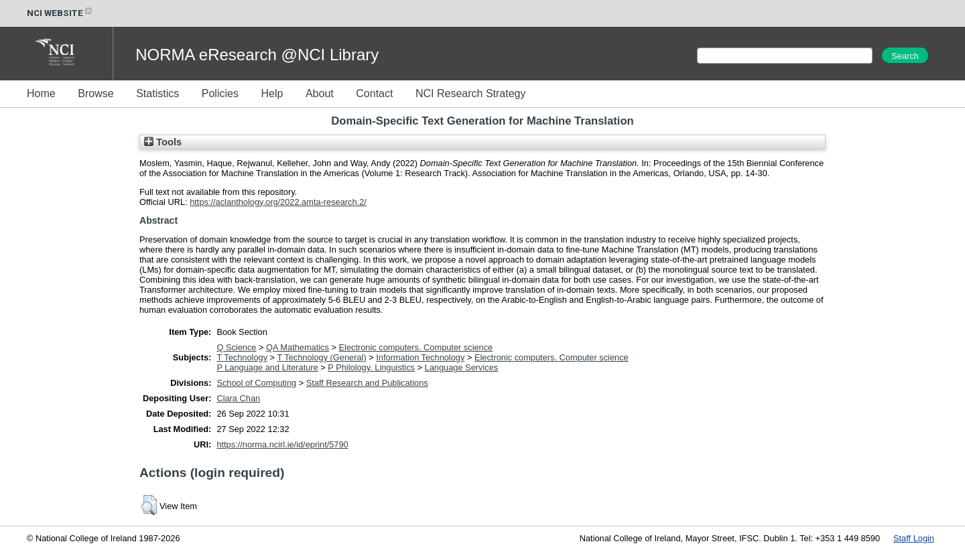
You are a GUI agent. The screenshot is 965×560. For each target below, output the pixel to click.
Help (272, 93)
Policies (220, 93)
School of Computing (256, 383)
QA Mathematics (298, 347)
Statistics (157, 93)
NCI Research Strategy (471, 93)
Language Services (462, 367)
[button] (149, 505)
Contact (374, 93)
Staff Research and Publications (367, 383)
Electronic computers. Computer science (416, 347)
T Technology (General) (321, 357)
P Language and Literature (267, 367)
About (320, 93)
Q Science (236, 347)
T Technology (242, 357)
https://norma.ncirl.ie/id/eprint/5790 (282, 444)
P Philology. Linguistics (371, 367)
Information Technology (420, 357)
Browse (95, 93)
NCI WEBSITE (60, 13)
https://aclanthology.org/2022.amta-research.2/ (278, 202)
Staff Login (914, 538)
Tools (163, 142)
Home (41, 93)
